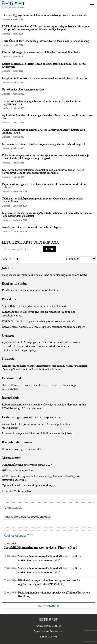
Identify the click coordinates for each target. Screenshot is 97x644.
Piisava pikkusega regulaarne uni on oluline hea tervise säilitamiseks (41, 53)
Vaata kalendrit (48, 606)
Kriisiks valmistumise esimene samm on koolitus (30, 291)
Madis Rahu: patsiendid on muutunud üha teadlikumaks (35, 307)
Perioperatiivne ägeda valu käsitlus (22, 450)
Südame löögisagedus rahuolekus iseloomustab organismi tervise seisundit (45, 16)
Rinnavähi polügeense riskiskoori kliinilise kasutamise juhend (38, 434)
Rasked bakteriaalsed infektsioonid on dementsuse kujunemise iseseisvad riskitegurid (44, 66)
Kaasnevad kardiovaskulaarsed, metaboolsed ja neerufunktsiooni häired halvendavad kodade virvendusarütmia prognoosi (43, 172)
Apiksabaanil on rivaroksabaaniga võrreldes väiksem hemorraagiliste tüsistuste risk (47, 117)
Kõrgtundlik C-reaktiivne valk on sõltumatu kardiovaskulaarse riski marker (45, 79)
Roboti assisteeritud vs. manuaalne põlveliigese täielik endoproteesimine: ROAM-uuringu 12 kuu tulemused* (44, 407)
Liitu (50, 249)
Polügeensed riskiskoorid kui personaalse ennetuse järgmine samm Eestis (44, 275)
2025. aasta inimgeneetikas (17, 471)
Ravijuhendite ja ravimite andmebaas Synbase (27, 517)
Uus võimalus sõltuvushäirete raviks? (23, 90)
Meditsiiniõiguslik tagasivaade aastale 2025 (27, 465)
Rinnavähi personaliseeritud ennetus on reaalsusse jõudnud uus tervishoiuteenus (38, 314)
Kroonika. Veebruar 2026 (16, 491)
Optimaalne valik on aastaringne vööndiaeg (27, 486)
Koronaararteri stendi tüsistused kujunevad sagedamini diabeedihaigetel (43, 145)
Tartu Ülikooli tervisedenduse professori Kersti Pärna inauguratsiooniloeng (46, 41)
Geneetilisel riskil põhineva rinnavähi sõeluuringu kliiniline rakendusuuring (36, 426)
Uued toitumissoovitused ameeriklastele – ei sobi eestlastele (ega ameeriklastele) (39, 387)
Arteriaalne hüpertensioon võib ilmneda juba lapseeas (33, 228)
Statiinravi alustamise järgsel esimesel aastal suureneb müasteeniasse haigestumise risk (41, 103)
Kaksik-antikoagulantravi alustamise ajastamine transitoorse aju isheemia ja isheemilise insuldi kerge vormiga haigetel (45, 157)
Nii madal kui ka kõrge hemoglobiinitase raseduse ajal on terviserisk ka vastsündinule (42, 200)
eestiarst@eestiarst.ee (52, 631)
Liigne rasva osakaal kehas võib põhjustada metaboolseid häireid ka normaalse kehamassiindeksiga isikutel (47, 215)
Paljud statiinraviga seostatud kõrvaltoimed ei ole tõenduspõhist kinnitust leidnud (44, 186)
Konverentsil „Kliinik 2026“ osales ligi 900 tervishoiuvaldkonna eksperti (44, 327)
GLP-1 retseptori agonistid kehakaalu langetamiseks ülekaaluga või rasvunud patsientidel (41, 478)
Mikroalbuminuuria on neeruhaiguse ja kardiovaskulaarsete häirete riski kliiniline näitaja (43, 132)
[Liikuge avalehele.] (13, 5)
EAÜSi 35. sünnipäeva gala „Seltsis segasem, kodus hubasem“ (38, 322)
